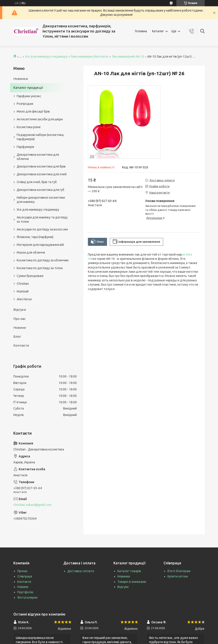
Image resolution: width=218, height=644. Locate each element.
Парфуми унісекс (29, 96)
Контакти (21, 345)
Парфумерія (25, 147)
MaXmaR (23, 291)
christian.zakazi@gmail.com (32, 505)
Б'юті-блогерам (179, 571)
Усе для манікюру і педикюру (46, 57)
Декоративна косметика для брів (41, 166)
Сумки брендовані (30, 276)
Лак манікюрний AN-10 (128, 57)
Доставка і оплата (81, 571)
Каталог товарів (129, 571)
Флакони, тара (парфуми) (35, 237)
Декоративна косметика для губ (40, 190)
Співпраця (25, 576)
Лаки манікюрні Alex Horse (89, 57)
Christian (23, 284)
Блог (17, 336)
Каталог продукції (28, 88)
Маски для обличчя (31, 252)
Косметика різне (29, 127)
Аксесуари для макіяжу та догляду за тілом (42, 219)
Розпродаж (25, 104)
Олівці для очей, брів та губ (37, 182)
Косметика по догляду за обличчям (43, 260)
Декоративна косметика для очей (42, 174)
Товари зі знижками (132, 582)
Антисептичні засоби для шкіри (40, 119)
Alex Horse (24, 299)
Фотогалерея (27, 598)
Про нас (19, 319)
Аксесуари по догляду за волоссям (42, 229)
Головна (141, 31)
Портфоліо (25, 592)
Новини (20, 328)
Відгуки (20, 310)
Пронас (23, 571)
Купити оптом (178, 576)
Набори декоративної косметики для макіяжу (41, 200)
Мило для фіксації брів (33, 111)
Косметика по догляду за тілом (40, 268)
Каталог (158, 31)
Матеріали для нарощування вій (40, 245)
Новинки (21, 79)
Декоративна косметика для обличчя (38, 157)
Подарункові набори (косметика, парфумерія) (40, 137)
